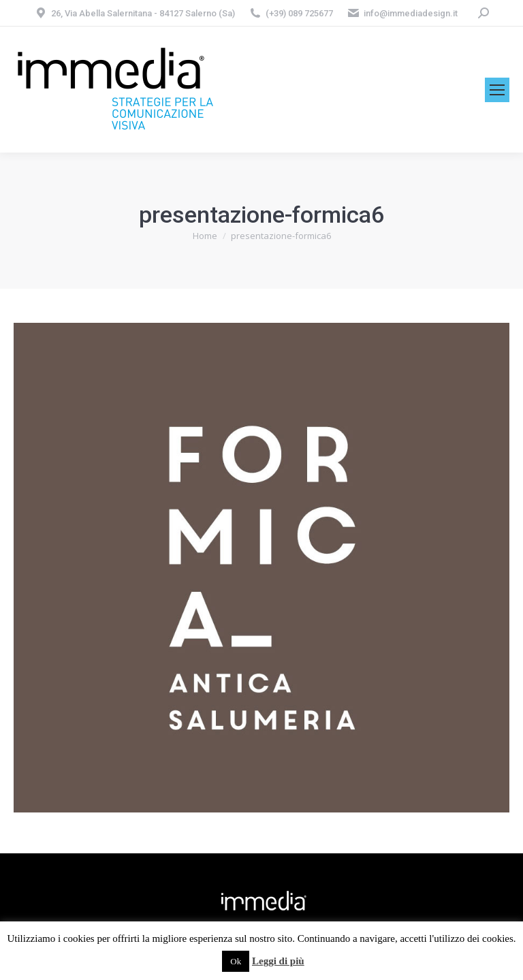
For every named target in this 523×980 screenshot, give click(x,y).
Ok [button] (236, 961)
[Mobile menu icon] (497, 90)
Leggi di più (278, 961)
